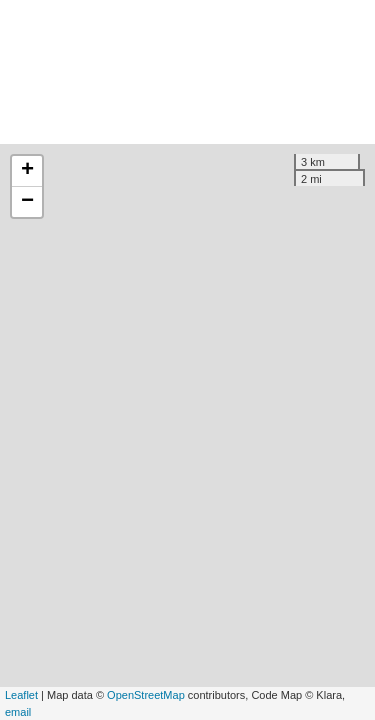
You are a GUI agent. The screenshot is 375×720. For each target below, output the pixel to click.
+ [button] (27, 171)
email (18, 712)
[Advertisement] (187, 72)
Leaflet (21, 695)
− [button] (27, 202)
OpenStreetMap (146, 695)
